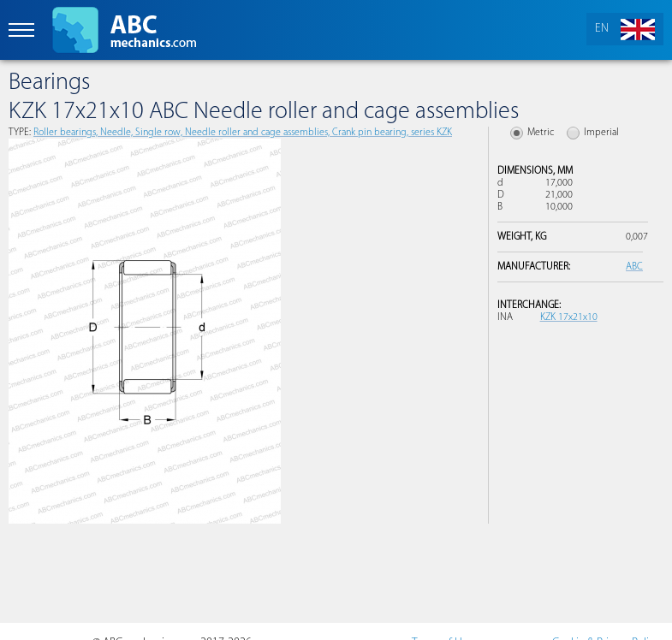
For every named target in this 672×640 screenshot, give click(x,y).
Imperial (601, 133)
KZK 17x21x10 (569, 317)
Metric (541, 133)
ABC (634, 267)
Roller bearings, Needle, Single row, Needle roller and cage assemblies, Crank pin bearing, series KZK (243, 133)
